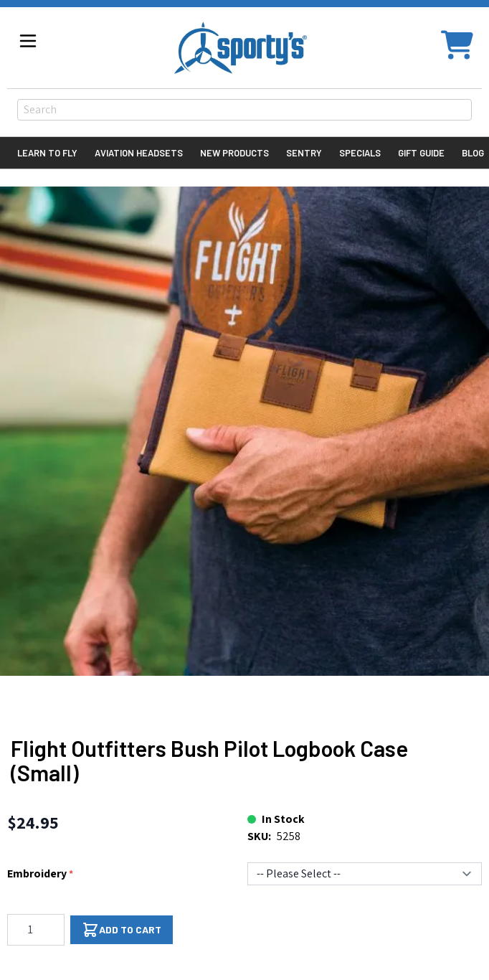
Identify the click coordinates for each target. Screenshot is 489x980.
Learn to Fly (47, 153)
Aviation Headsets (139, 153)
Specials (360, 153)
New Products (234, 153)
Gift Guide (421, 153)
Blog (473, 153)
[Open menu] (28, 41)
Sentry (304, 153)
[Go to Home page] (241, 48)
